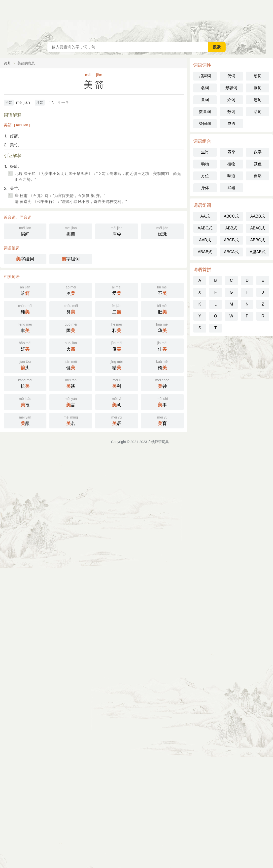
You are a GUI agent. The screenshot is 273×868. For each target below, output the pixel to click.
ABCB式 (231, 240)
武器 (231, 188)
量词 (205, 100)
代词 (231, 76)
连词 (258, 100)
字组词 (25, 259)
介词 (231, 100)
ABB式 (231, 228)
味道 (231, 176)
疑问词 (205, 124)
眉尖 (117, 231)
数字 (258, 152)
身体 (205, 188)
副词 (258, 88)
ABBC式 (258, 240)
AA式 (205, 216)
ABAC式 (258, 228)
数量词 (205, 112)
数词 (231, 112)
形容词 (231, 88)
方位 (205, 176)
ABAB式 (205, 252)
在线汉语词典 (136, 20)
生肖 (205, 152)
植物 (231, 164)
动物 (205, 164)
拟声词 (205, 76)
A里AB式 (258, 252)
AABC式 (205, 228)
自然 (258, 176)
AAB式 (205, 240)
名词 (205, 88)
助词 (258, 112)
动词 (258, 76)
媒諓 (162, 231)
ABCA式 (231, 252)
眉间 (25, 231)
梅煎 (71, 231)
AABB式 (258, 216)
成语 (231, 124)
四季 (231, 152)
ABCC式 (231, 216)
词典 (7, 63)
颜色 (258, 164)
